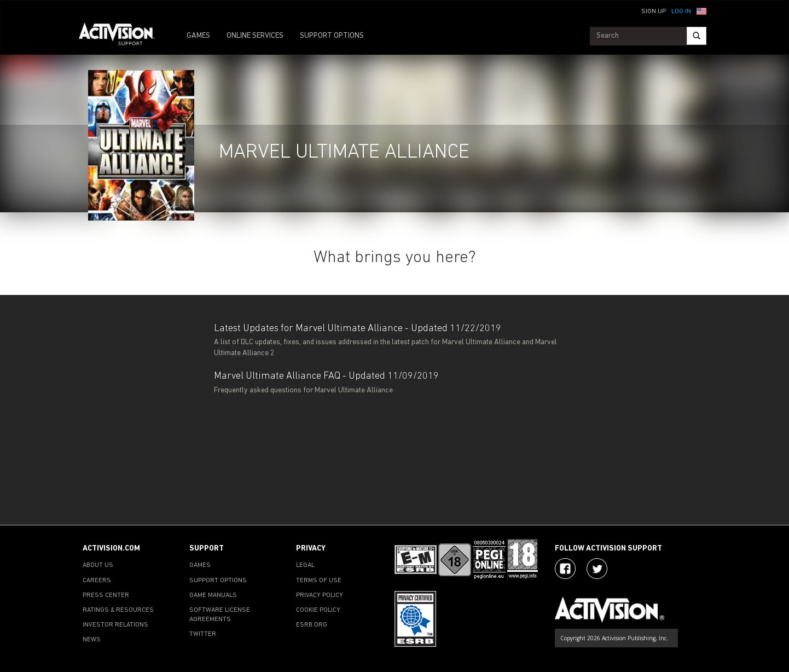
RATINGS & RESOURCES (118, 610)
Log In (681, 11)
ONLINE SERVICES (255, 36)
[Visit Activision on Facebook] (565, 569)
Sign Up (654, 11)
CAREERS (97, 581)
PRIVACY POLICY (320, 595)
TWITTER (203, 634)
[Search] (697, 36)
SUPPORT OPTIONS (332, 36)
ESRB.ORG (312, 625)
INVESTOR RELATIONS (115, 625)
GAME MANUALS (213, 595)
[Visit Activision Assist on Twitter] (597, 569)
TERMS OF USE (319, 581)
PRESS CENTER (106, 595)
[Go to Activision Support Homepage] (122, 36)
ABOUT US (98, 565)
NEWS (92, 640)
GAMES (198, 36)
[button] (701, 10)
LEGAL (305, 565)
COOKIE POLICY (318, 610)
